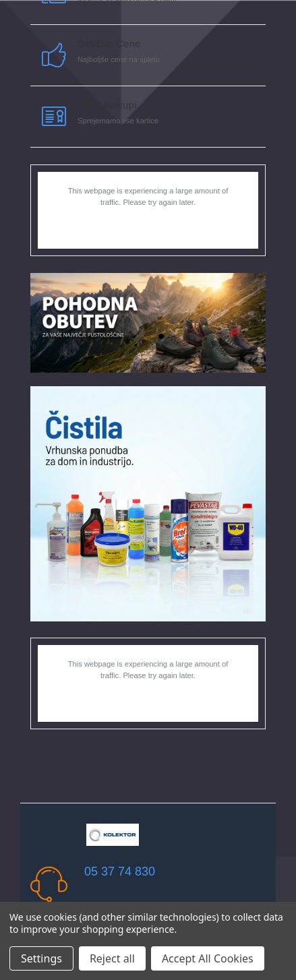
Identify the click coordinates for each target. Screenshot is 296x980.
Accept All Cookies (208, 958)
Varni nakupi (107, 105)
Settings (41, 958)
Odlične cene (109, 43)
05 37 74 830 (120, 871)
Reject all (112, 958)
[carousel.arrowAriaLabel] (54, 55)
